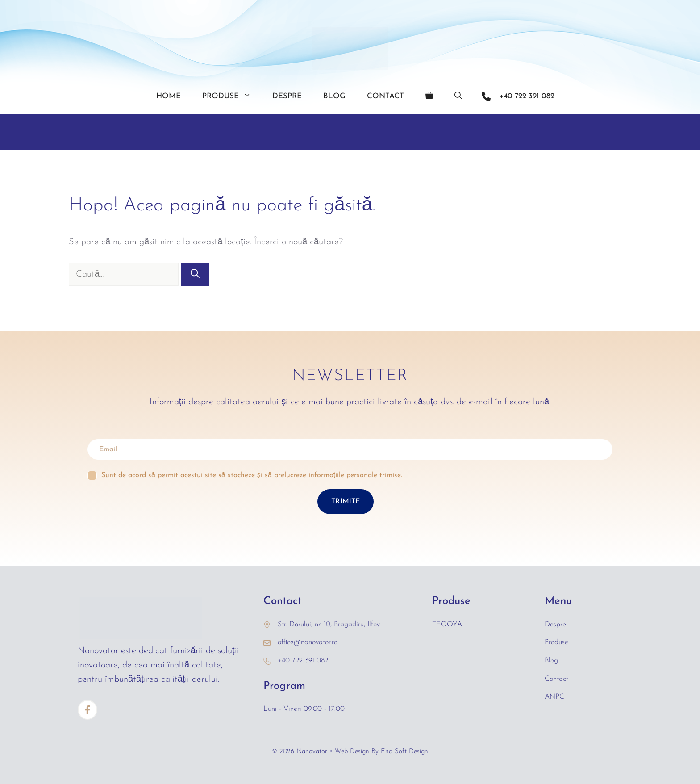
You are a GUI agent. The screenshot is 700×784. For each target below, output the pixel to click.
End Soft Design (404, 752)
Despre (287, 96)
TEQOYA (447, 625)
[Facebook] (87, 710)
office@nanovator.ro (308, 642)
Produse (232, 96)
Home (169, 96)
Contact (385, 96)
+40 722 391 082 (527, 96)
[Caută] (195, 274)
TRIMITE (346, 502)
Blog (334, 96)
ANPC (554, 697)
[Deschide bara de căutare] (458, 96)
